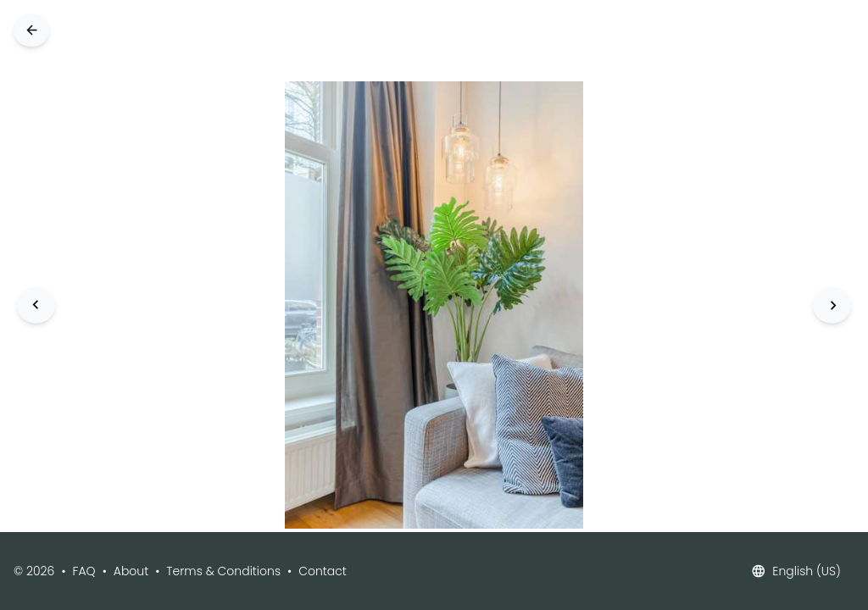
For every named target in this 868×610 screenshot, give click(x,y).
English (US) (796, 571)
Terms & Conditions (223, 571)
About (131, 571)
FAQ (84, 571)
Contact (323, 571)
